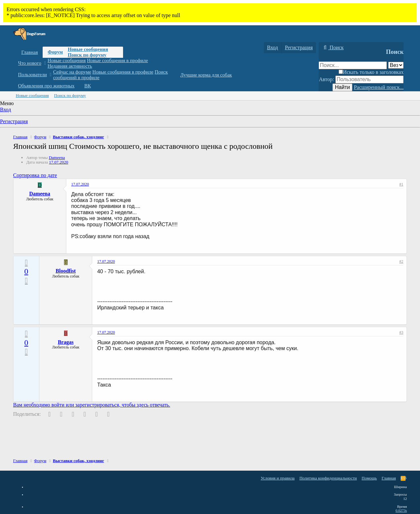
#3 (401, 332)
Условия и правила (278, 478)
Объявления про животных (46, 86)
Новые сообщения (88, 49)
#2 (401, 261)
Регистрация (14, 121)
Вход (6, 110)
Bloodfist (66, 271)
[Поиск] (333, 48)
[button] (45, 63)
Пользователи (32, 75)
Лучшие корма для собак (206, 75)
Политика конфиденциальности (328, 478)
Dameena (57, 157)
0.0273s (401, 510)
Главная (30, 52)
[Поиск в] (396, 65)
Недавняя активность (70, 66)
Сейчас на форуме (72, 72)
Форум (55, 52)
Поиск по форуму (87, 55)
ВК (88, 86)
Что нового (30, 63)
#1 (401, 184)
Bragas (66, 342)
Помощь (369, 478)
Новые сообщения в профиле (117, 60)
